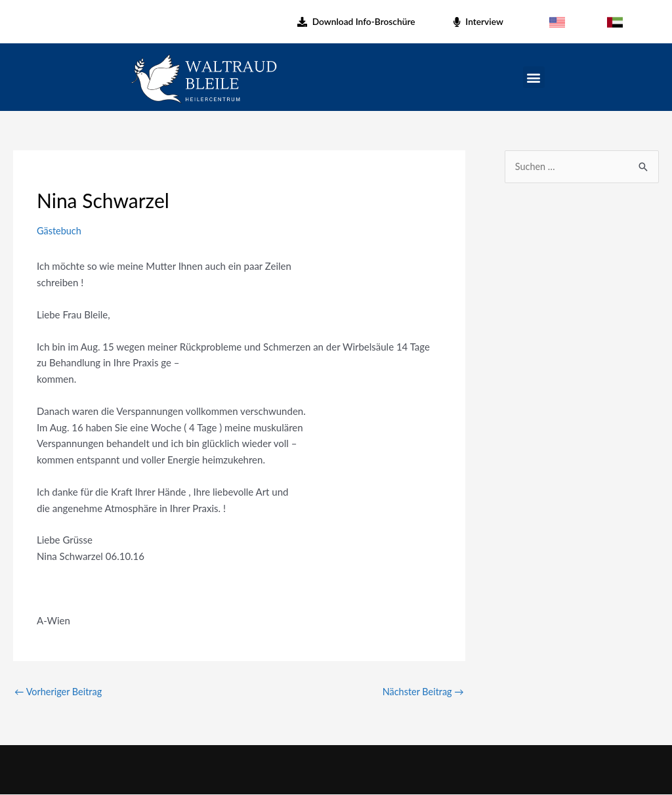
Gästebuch (60, 230)
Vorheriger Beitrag (60, 692)
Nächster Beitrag (422, 692)
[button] (534, 77)
